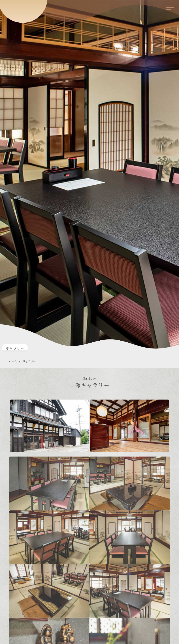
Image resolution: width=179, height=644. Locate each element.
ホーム (13, 361)
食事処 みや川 (24, 8)
